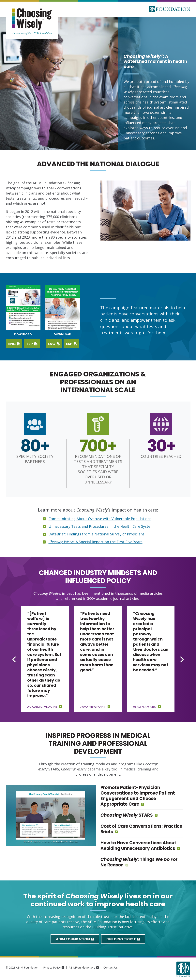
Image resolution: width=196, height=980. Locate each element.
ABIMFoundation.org (84, 967)
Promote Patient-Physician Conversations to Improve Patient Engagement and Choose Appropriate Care (138, 796)
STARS (127, 815)
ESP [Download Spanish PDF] (32, 344)
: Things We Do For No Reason (139, 862)
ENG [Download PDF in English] (54, 344)
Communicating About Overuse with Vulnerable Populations (100, 519)
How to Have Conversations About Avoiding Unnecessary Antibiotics (138, 846)
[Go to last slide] (14, 659)
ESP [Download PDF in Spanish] (71, 344)
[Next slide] (181, 659)
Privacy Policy (54, 967)
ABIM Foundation (75, 939)
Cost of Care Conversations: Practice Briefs (141, 829)
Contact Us (111, 967)
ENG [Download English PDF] (14, 344)
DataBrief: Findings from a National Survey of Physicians (97, 534)
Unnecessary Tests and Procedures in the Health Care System (101, 526)
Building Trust (123, 939)
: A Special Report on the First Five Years (96, 542)
